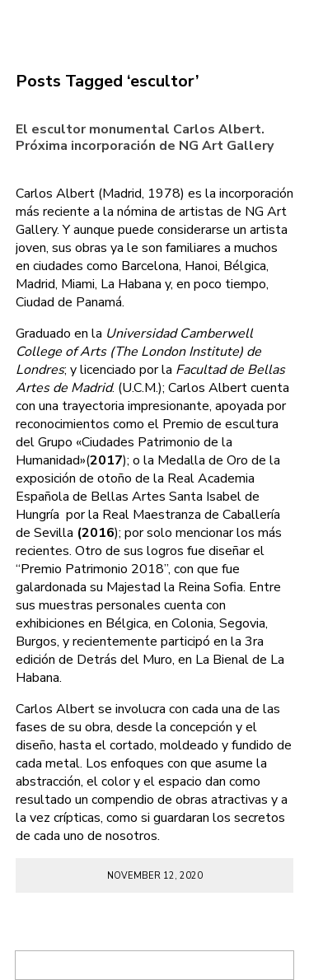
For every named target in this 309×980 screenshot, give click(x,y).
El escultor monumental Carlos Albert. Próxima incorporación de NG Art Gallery (145, 137)
